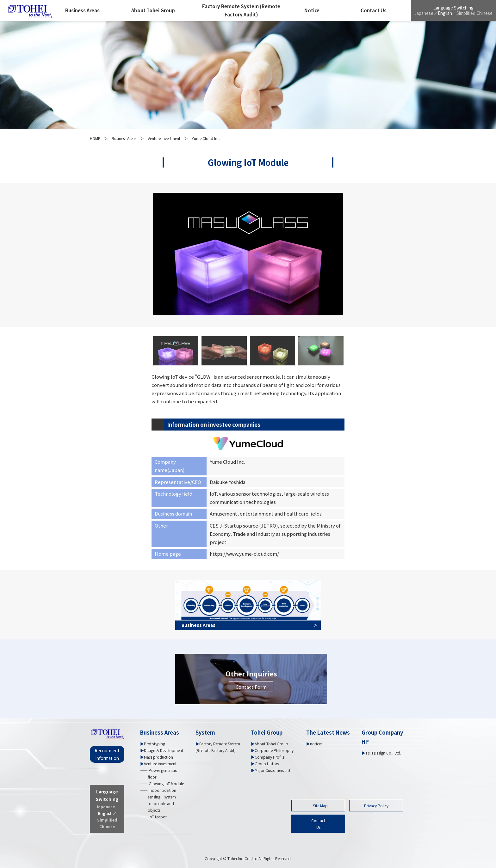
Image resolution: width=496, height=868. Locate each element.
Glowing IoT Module (166, 783)
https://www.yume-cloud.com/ (244, 554)
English (445, 13)
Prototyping (155, 744)
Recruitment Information (107, 754)
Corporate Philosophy (274, 750)
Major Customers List (273, 770)
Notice (312, 10)
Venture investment (164, 138)
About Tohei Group (153, 10)
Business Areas (82, 10)
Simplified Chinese (474, 13)
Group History (267, 764)
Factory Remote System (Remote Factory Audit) (241, 10)
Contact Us (374, 10)
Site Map (320, 806)
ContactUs (318, 824)
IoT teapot (157, 817)
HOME (95, 138)
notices (316, 744)
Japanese (424, 13)
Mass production (158, 757)
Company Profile (270, 757)
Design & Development (164, 750)
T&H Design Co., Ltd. (383, 753)
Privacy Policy (376, 806)
